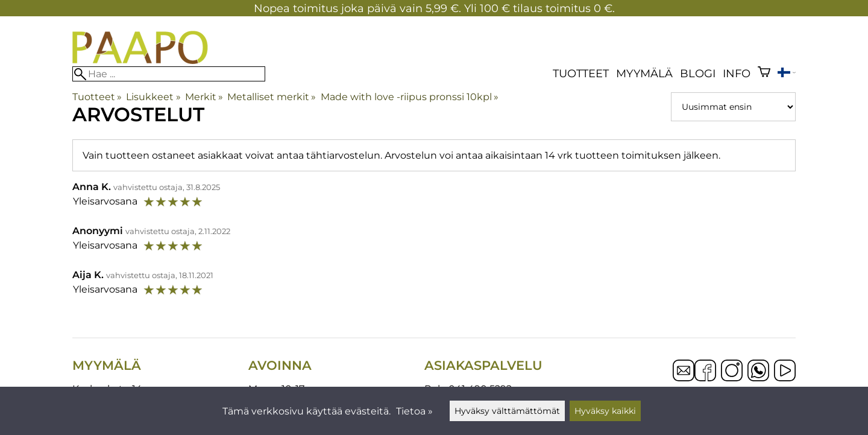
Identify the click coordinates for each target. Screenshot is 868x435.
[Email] (684, 378)
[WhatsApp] (758, 372)
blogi (698, 73)
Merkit (204, 97)
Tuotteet (581, 73)
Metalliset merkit (272, 97)
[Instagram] (732, 372)
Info (737, 73)
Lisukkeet (153, 97)
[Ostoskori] (764, 73)
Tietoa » (414, 411)
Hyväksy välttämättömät (507, 411)
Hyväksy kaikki (605, 411)
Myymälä (644, 73)
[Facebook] (705, 372)
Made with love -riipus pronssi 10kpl (410, 97)
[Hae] (169, 74)
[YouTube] (785, 372)
